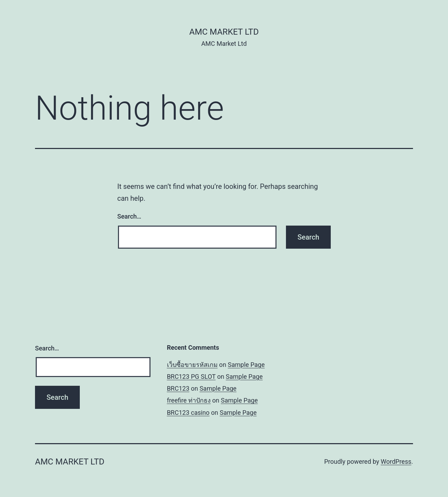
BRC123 (178, 388)
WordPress (396, 461)
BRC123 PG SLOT (191, 377)
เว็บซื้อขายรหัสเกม (192, 365)
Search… (129, 216)
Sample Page (246, 365)
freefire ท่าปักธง (189, 400)
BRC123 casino (188, 413)
